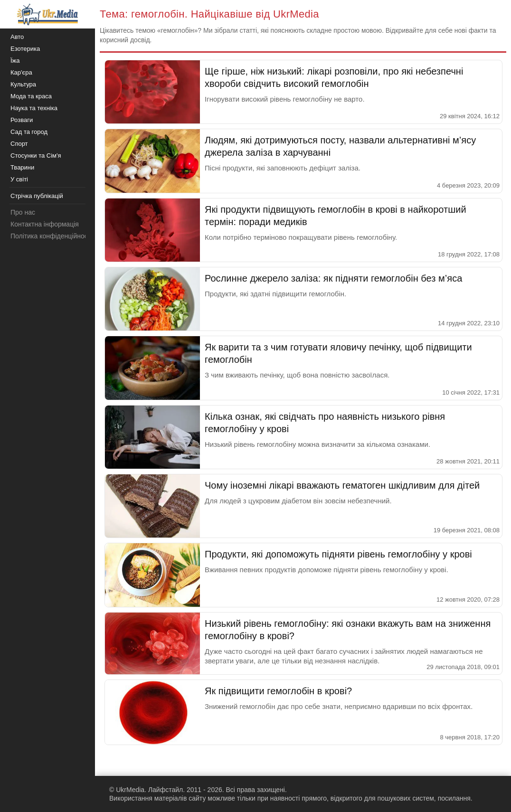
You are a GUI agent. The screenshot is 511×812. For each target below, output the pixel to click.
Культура (23, 84)
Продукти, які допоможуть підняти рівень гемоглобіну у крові (338, 554)
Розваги (22, 120)
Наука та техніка (34, 108)
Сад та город (29, 132)
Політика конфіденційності (51, 236)
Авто (17, 37)
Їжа (15, 61)
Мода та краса (31, 96)
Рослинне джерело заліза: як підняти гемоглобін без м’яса (333, 278)
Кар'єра (21, 72)
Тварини (22, 167)
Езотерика (25, 49)
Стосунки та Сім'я (36, 156)
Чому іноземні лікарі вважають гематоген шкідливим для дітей (342, 485)
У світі (19, 179)
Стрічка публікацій (37, 196)
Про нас (23, 212)
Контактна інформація (45, 224)
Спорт (19, 144)
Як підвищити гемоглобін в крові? (278, 691)
